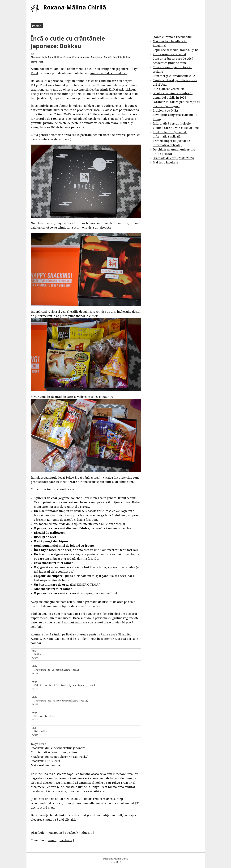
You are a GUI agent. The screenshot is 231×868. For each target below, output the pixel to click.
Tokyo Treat (37, 62)
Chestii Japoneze (81, 57)
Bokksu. (78, 106)
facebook (66, 840)
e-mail (52, 840)
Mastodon (55, 833)
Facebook (72, 833)
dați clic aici (67, 819)
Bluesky (87, 833)
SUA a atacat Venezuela (169, 89)
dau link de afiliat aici (54, 799)
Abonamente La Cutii (42, 57)
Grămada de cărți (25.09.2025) (173, 158)
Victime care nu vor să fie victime (176, 128)
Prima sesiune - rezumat (169, 54)
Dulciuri (127, 57)
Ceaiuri (67, 57)
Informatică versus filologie (172, 123)
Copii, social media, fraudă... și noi (176, 50)
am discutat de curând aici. (109, 73)
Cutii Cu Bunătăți (113, 57)
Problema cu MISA (165, 110)
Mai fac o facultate (165, 162)
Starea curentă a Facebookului (174, 37)
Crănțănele (97, 57)
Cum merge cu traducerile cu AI (175, 76)
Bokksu (58, 57)
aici (41, 602)
